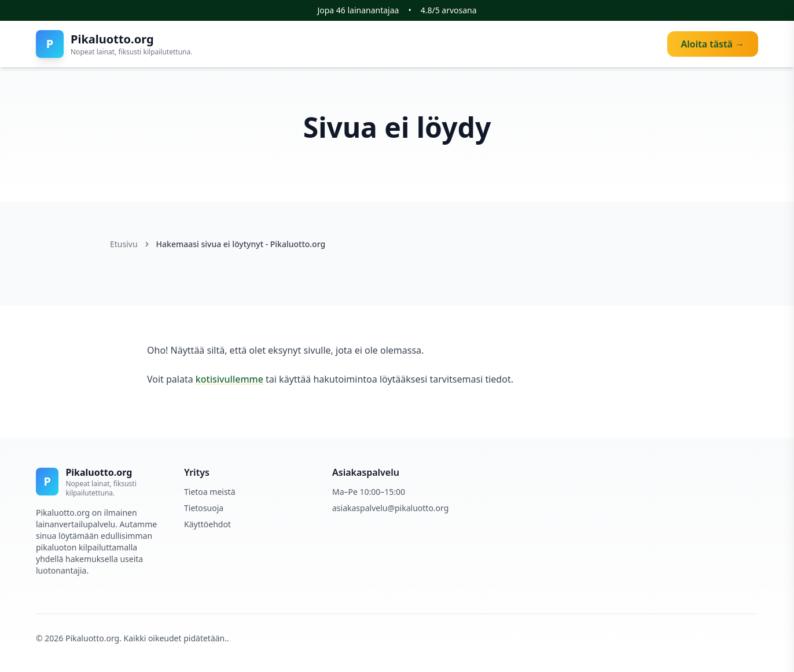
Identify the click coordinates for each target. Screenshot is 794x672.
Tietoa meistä (210, 492)
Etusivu (124, 244)
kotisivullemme (229, 379)
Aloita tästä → (713, 44)
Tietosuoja (204, 508)
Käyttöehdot (207, 524)
